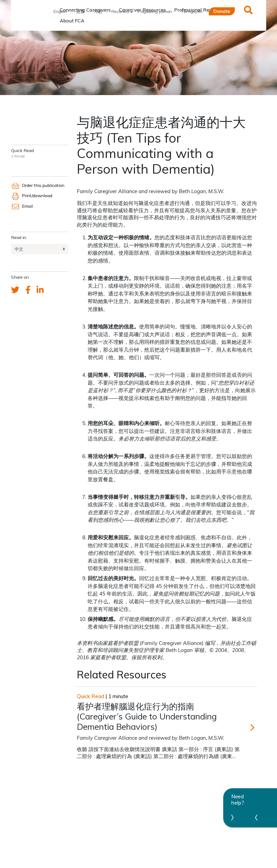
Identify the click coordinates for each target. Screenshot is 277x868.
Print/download (32, 196)
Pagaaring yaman (155, 11)
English (60, 11)
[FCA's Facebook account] (28, 290)
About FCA (72, 21)
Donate (222, 11)
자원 (98, 11)
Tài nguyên (192, 11)
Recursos (120, 11)
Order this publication (38, 185)
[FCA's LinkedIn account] (40, 290)
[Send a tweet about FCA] (15, 290)
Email (22, 206)
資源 (80, 11)
